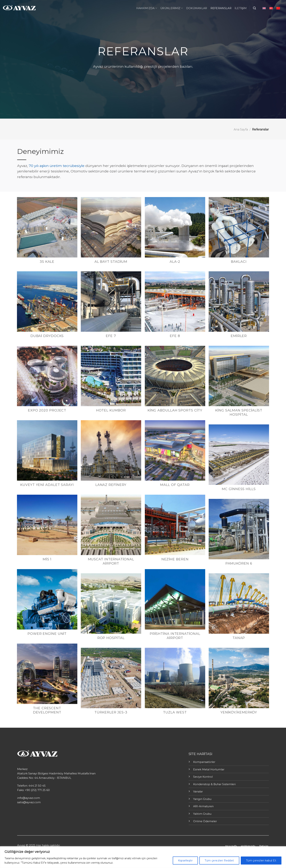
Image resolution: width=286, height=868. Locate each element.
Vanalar (198, 792)
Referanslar (221, 8)
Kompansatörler (204, 762)
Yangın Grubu (202, 799)
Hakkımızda (147, 8)
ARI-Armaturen (203, 806)
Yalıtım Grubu (202, 814)
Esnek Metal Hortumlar (209, 769)
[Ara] (254, 8)
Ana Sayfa (241, 129)
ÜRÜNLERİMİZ (172, 8)
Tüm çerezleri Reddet (219, 861)
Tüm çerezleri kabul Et (261, 861)
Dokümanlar (197, 8)
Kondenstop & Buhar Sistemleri (214, 784)
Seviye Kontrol (203, 777)
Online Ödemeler (205, 821)
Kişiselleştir (185, 861)
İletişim (241, 8)
